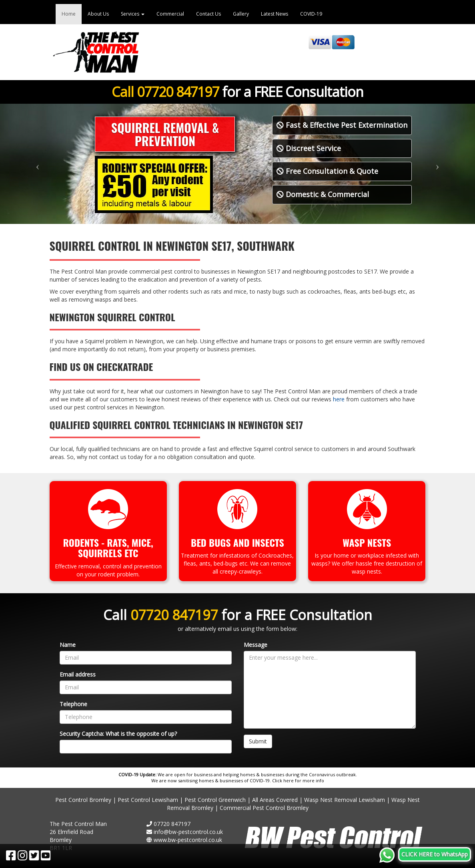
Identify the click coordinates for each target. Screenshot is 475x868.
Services (133, 14)
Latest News (275, 14)
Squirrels (100, 553)
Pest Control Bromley (83, 800)
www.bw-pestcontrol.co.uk (188, 840)
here (339, 399)
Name (68, 645)
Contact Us (208, 14)
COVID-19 (311, 14)
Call (124, 92)
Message (256, 645)
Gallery (241, 14)
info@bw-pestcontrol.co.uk (188, 832)
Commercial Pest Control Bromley (264, 808)
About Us (98, 14)
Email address (78, 674)
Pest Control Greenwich (215, 800)
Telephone (73, 704)
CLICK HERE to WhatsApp (435, 854)
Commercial (170, 14)
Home (69, 14)
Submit (258, 741)
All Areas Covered (275, 800)
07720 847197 (178, 92)
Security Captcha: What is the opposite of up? (118, 734)
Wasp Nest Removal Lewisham (345, 800)
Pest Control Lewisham (148, 800)
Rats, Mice (129, 542)
